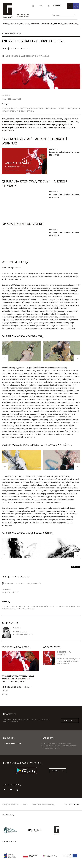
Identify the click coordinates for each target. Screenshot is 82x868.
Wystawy (14, 24)
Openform (76, 804)
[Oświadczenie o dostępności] (33, 6)
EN (70, 6)
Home (4, 33)
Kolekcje (58, 24)
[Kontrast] (48, 6)
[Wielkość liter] (41, 6)
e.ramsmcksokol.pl (26, 634)
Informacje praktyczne (42, 24)
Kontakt (57, 5)
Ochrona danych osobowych (43, 804)
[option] (41, 76)
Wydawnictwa (71, 24)
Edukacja (25, 24)
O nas (6, 24)
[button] (5, 358)
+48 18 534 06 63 (22, 632)
